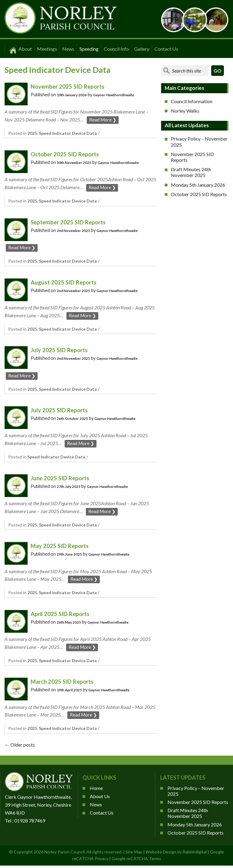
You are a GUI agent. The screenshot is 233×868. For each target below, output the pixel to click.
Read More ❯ (103, 119)
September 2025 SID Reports (71, 222)
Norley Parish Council (64, 853)
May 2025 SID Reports (62, 546)
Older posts (20, 746)
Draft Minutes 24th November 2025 (191, 172)
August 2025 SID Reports (66, 282)
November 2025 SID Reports (71, 86)
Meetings (47, 49)
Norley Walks (185, 111)
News (68, 49)
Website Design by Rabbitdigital (176, 853)
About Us (100, 797)
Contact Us (166, 49)
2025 (32, 133)
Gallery (142, 49)
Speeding (89, 49)
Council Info (116, 49)
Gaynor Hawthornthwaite (122, 95)
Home (96, 789)
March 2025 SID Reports (65, 682)
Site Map (134, 853)
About (25, 49)
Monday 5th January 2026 (198, 185)
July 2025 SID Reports (62, 350)
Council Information (192, 101)
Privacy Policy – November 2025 (199, 141)
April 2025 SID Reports (63, 614)
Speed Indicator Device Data (68, 133)
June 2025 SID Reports (62, 478)
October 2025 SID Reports (68, 154)
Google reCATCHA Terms (136, 860)
